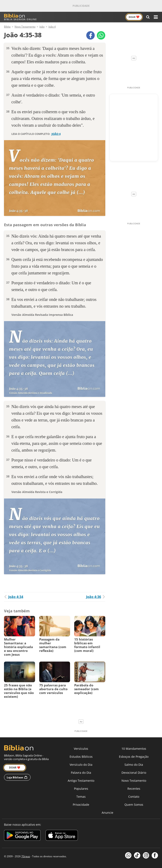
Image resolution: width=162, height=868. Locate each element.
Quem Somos (134, 805)
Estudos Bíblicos (81, 757)
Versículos (81, 749)
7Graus (26, 856)
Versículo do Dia (81, 765)
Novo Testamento (134, 781)
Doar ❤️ (15, 768)
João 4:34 (14, 597)
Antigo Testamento (81, 781)
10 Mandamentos (134, 749)
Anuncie (107, 813)
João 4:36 (96, 597)
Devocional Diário (134, 773)
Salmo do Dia (134, 765)
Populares (81, 789)
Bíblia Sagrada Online (20, 17)
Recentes (134, 789)
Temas (81, 797)
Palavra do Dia (81, 773)
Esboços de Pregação (134, 757)
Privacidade (81, 805)
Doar (134, 17)
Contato (134, 797)
